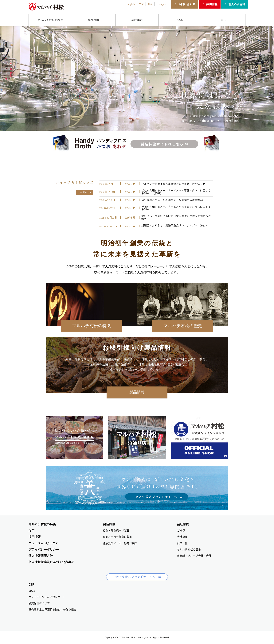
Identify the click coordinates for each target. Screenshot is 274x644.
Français (161, 4)
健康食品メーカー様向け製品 (120, 543)
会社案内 (183, 524)
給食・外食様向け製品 (116, 530)
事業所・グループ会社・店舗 (194, 556)
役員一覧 (182, 543)
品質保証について (39, 603)
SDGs (32, 591)
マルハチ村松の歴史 (183, 326)
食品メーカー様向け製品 (117, 537)
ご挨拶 (181, 530)
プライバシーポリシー (44, 549)
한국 (150, 4)
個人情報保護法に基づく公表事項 (51, 562)
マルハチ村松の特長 (42, 524)
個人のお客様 (235, 4)
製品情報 (137, 392)
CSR (31, 584)
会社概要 (182, 537)
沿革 (32, 530)
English (131, 4)
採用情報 (210, 4)
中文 (141, 4)
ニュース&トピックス (43, 543)
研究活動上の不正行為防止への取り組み (53, 609)
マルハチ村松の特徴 (91, 326)
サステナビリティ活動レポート (47, 597)
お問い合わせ (185, 4)
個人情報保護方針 (41, 556)
